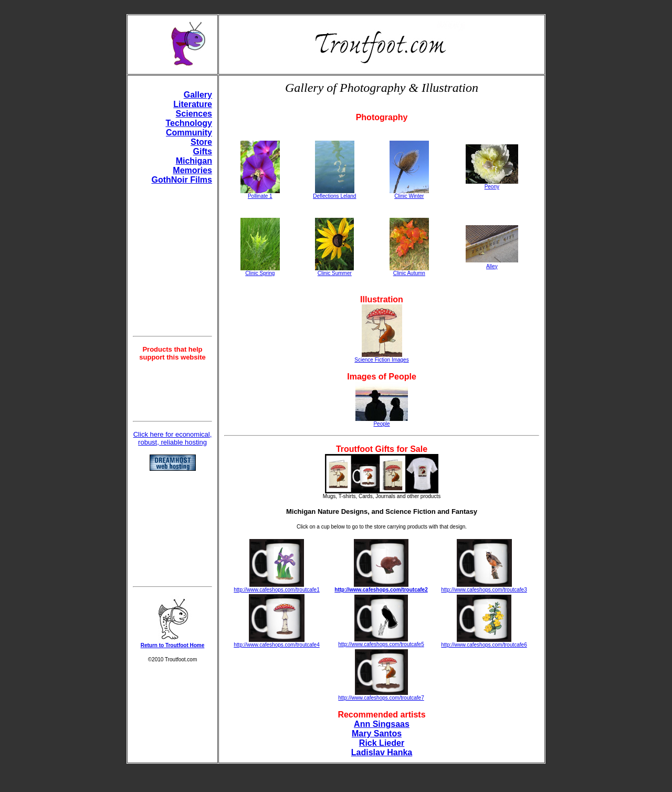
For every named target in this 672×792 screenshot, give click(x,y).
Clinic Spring (260, 271)
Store (201, 142)
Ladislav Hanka (382, 752)
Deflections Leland (334, 194)
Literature (193, 104)
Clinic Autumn (409, 271)
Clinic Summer (334, 271)
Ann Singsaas (382, 724)
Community (189, 133)
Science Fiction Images (381, 357)
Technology (189, 123)
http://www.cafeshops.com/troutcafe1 (276, 590)
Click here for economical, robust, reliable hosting (173, 438)
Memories (192, 170)
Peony (492, 184)
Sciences (194, 114)
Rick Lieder (382, 743)
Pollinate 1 (260, 196)
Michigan (194, 161)
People (382, 421)
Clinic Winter (409, 194)
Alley (492, 266)
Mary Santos (377, 733)
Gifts (203, 151)
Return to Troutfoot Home (173, 645)
